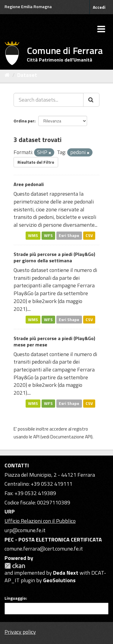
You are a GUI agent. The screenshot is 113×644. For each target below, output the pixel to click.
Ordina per (24, 121)
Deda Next (66, 573)
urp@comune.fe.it (25, 530)
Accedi (99, 7)
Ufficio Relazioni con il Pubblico (40, 521)
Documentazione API (71, 437)
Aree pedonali (29, 184)
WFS (48, 235)
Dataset (27, 75)
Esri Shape (69, 235)
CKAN (15, 566)
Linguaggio (15, 598)
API (36, 437)
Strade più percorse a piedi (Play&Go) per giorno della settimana (54, 257)
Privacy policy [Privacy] (20, 632)
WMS (33, 235)
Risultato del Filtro (36, 162)
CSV (89, 235)
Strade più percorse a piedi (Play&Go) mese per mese (54, 341)
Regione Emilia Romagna (28, 6)
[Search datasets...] (49, 100)
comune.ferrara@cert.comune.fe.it (44, 549)
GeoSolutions (59, 580)
